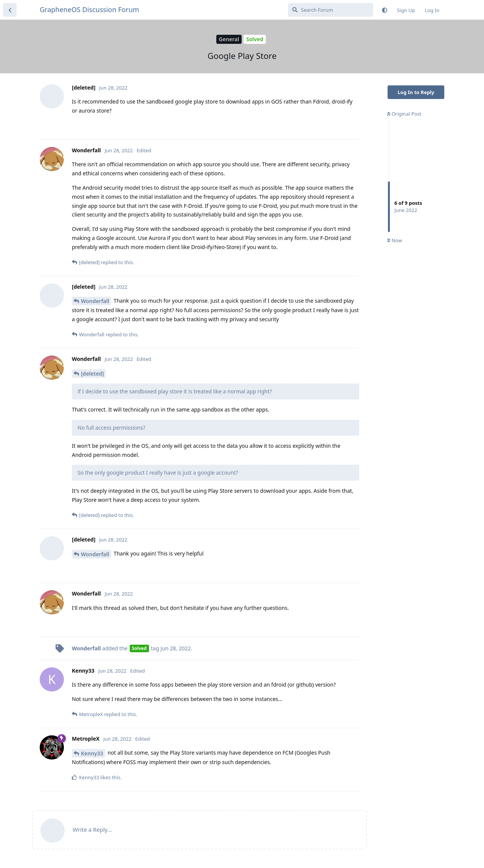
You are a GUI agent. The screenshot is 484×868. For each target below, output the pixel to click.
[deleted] (92, 374)
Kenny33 (92, 753)
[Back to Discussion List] (10, 10)
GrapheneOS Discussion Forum (89, 9)
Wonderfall (95, 301)
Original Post (404, 114)
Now (395, 240)
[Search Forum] (331, 10)
